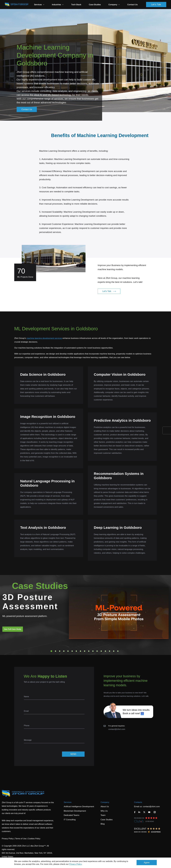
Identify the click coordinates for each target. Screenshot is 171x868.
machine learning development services (44, 338)
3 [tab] (60, 651)
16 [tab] (114, 651)
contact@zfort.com (117, 729)
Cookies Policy (34, 839)
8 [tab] (81, 651)
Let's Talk (156, 4)
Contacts (138, 802)
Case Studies (95, 5)
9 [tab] (85, 651)
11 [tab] (93, 651)
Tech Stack (76, 5)
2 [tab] (56, 651)
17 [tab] (118, 651)
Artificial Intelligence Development (79, 807)
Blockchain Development (75, 811)
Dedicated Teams (72, 815)
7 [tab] (76, 651)
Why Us (104, 811)
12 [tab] (97, 651)
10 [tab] (89, 651)
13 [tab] (101, 651)
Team (103, 815)
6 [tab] (72, 651)
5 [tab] (68, 651)
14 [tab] (105, 651)
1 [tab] (51, 651)
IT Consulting (70, 820)
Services (68, 802)
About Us (105, 807)
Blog (103, 824)
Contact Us (132, 5)
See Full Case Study (13, 629)
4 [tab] (64, 651)
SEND (73, 754)
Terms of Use (21, 839)
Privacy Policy (75, 864)
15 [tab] (110, 651)
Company (114, 5)
